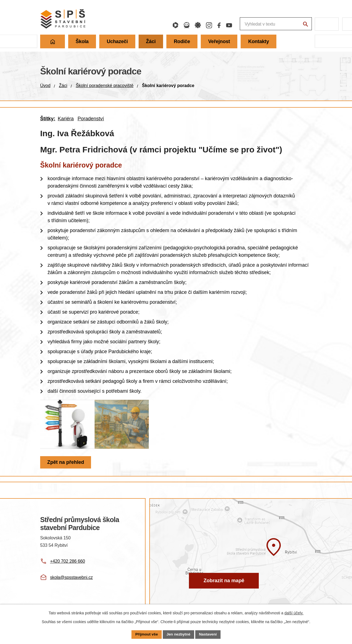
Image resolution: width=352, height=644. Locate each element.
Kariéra (66, 119)
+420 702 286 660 (68, 567)
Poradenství (91, 119)
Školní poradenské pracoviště (105, 86)
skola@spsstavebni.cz (71, 583)
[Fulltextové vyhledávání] (246, 24)
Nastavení (208, 634)
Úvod (45, 86)
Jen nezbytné (179, 634)
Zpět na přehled (66, 468)
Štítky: (48, 119)
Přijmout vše (146, 634)
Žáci (63, 86)
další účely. (294, 613)
